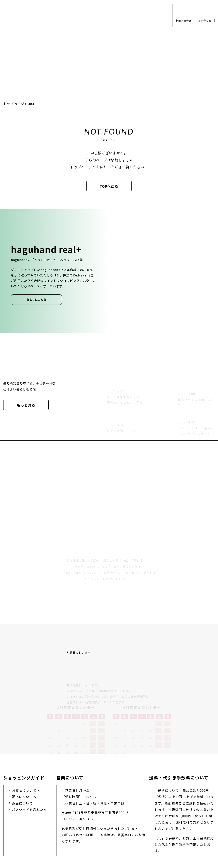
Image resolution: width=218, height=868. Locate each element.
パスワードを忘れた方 (29, 763)
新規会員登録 (184, 21)
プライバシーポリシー (44, 828)
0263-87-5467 (82, 773)
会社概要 (78, 828)
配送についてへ (24, 750)
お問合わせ (205, 21)
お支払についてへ (26, 744)
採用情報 (102, 828)
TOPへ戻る (109, 186)
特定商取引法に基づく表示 (171, 828)
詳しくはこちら (37, 300)
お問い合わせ (129, 828)
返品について (22, 757)
